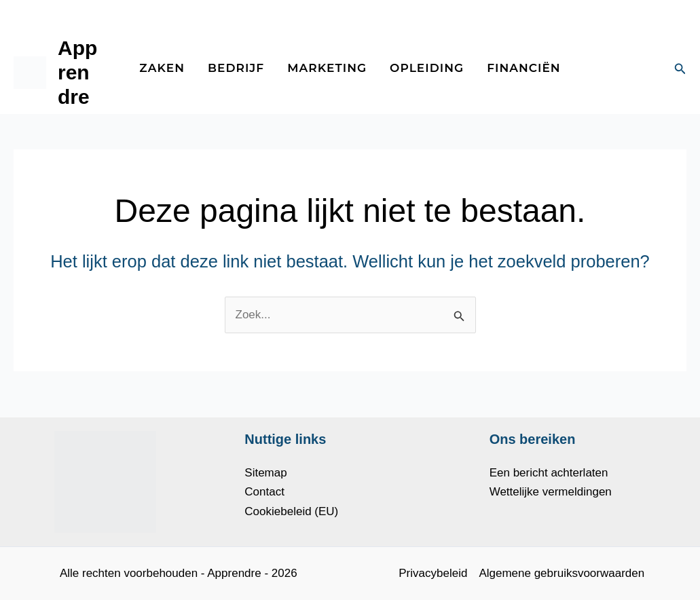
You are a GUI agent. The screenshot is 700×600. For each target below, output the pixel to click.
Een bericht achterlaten (549, 473)
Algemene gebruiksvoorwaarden (561, 573)
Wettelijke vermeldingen (551, 492)
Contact (264, 492)
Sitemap (265, 473)
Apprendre (77, 72)
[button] (680, 69)
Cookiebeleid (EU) (291, 511)
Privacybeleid (433, 573)
